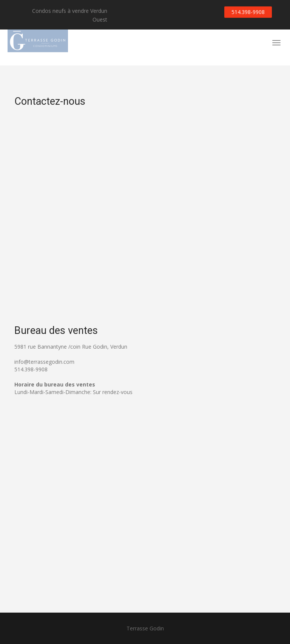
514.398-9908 (248, 12)
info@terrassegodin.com (44, 362)
